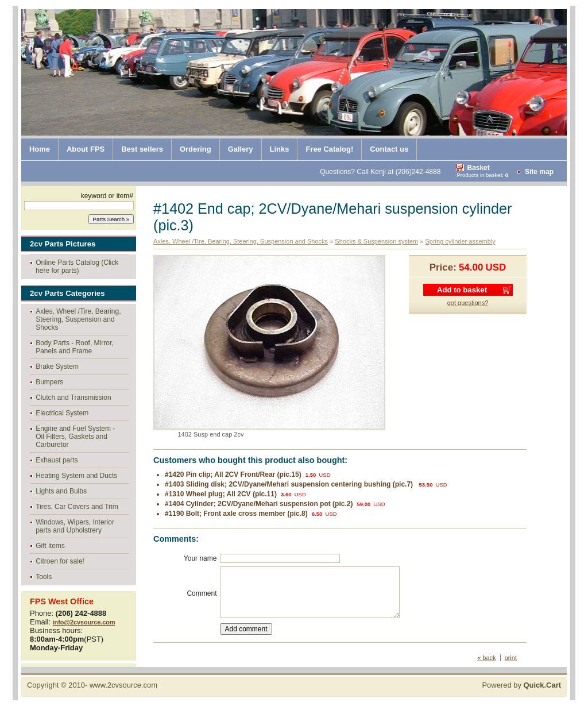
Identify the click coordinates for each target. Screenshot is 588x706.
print (511, 658)
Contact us (389, 149)
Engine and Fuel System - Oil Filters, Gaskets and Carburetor (75, 437)
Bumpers (49, 382)
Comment (202, 593)
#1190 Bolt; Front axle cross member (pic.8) (236, 514)
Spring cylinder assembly (460, 241)
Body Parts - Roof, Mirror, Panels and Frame (74, 347)
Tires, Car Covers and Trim (77, 507)
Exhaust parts (57, 460)
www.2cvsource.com (123, 685)
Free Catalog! (329, 149)
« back (486, 658)
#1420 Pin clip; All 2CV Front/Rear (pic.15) (233, 474)
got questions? (468, 303)
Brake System (57, 366)
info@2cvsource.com (84, 622)
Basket (478, 168)
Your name (200, 558)
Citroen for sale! (60, 561)
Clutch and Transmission (73, 398)
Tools (44, 577)
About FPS (86, 149)
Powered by (521, 685)
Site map (539, 172)
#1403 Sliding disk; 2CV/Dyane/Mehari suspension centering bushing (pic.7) (290, 484)
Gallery (241, 149)
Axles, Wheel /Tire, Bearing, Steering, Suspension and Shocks (78, 319)
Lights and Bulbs (61, 491)
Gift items (50, 546)
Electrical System (62, 413)
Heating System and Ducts (76, 476)
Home (40, 149)
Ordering (196, 149)
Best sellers (142, 149)
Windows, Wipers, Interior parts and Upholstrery (75, 526)
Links (280, 149)
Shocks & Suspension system (376, 241)
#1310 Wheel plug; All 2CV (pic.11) (221, 494)
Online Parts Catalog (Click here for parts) (77, 267)
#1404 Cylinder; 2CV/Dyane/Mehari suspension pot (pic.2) (259, 504)
